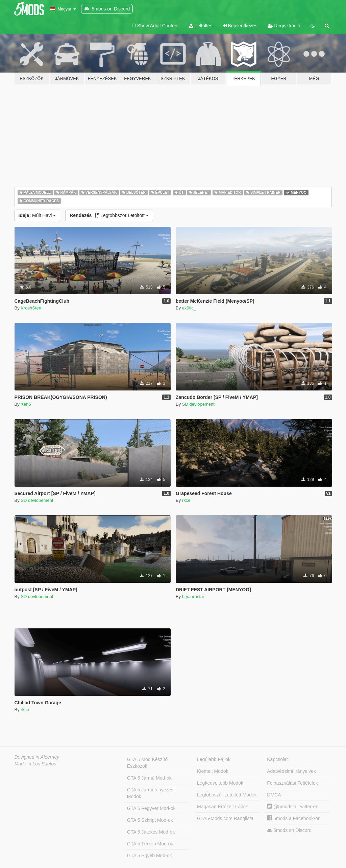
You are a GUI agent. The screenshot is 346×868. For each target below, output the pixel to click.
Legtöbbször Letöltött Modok (227, 795)
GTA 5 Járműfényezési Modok (151, 793)
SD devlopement (198, 404)
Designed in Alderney (37, 757)
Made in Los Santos (35, 764)
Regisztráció (284, 26)
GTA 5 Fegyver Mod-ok (151, 808)
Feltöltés (201, 26)
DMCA (274, 795)
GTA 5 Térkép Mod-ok (150, 844)
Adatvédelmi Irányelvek (291, 771)
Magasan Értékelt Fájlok (222, 807)
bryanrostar (193, 596)
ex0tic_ (189, 308)
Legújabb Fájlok (214, 759)
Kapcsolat (277, 759)
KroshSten (31, 308)
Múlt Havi (37, 215)
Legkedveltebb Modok (220, 783)
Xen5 (26, 404)
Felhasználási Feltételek (292, 783)
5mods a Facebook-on (294, 818)
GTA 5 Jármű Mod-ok (149, 778)
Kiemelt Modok (213, 771)
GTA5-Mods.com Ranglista (225, 818)
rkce (186, 500)
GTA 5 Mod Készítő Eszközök (147, 763)
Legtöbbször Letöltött (109, 215)
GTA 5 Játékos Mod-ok (151, 832)
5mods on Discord (289, 830)
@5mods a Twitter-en (293, 807)
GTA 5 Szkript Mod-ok (150, 820)
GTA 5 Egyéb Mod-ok (150, 856)
